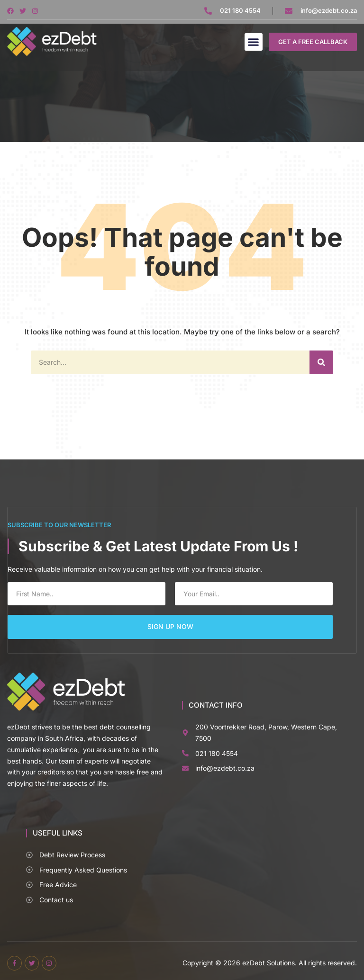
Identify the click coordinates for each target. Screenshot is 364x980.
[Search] (321, 362)
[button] (254, 42)
